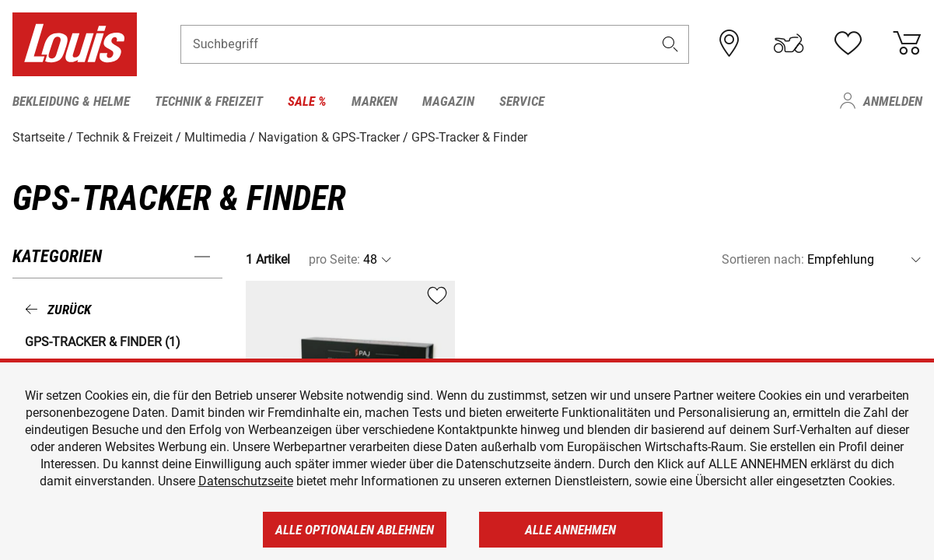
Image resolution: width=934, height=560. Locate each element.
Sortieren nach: (763, 259)
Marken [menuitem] (374, 101)
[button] (670, 44)
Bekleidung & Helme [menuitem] (71, 101)
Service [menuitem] (522, 101)
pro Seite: (334, 259)
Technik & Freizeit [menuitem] (209, 101)
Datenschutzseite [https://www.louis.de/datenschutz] (246, 481)
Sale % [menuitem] (307, 101)
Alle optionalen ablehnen (355, 530)
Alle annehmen (570, 530)
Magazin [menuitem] (448, 101)
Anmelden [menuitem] (893, 101)
